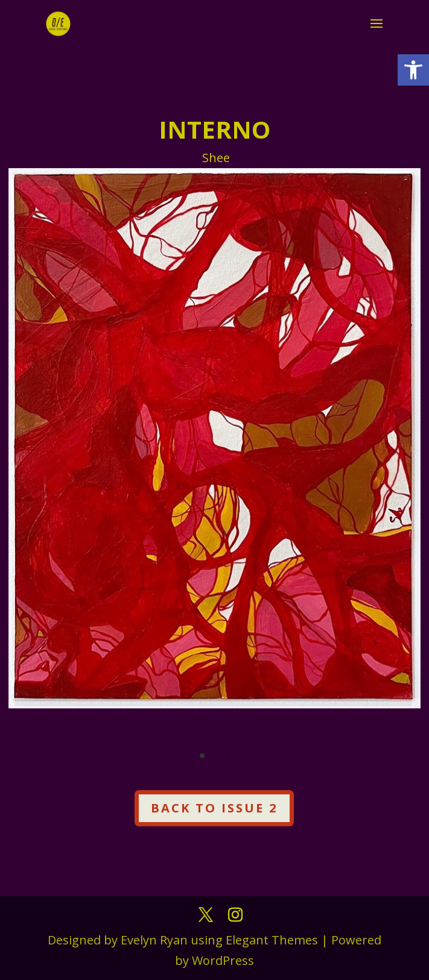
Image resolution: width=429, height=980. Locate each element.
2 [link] (214, 756)
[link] (413, 70)
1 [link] (202, 756)
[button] (377, 31)
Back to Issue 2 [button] (214, 808)
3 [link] (227, 756)
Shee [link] (216, 158)
